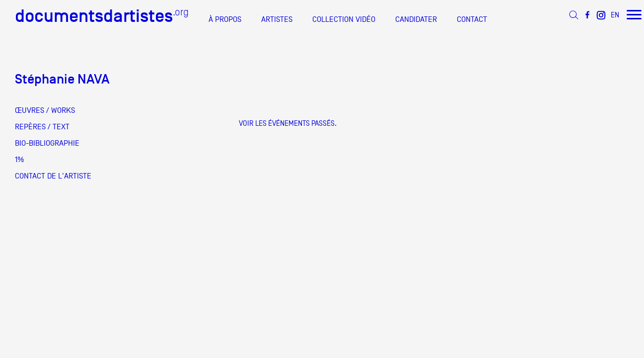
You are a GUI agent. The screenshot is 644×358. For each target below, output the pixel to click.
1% (19, 160)
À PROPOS (225, 19)
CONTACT (472, 19)
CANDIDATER (416, 19)
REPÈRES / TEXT (42, 127)
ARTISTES (277, 19)
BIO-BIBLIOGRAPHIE (47, 143)
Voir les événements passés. (288, 123)
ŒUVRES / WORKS (45, 110)
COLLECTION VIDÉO (344, 19)
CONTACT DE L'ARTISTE (53, 176)
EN (615, 15)
